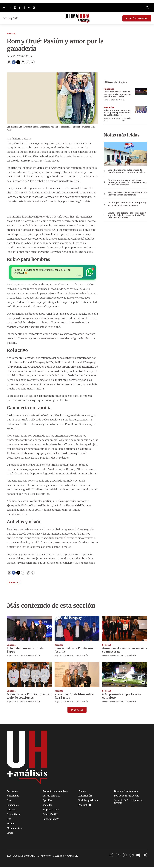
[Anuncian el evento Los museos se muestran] (125, 629)
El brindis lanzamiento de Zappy (25, 651)
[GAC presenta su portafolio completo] (125, 676)
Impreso (13, 583)
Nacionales (109, 89)
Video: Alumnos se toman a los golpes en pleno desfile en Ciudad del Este (117, 113)
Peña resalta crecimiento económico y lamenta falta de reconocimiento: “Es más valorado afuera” (127, 215)
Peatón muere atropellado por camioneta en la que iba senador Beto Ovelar (117, 94)
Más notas (77, 711)
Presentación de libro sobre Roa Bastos (74, 697)
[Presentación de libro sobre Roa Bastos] (77, 676)
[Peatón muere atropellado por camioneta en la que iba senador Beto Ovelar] (141, 91)
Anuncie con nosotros (55, 792)
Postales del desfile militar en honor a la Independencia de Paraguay (127, 194)
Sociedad (11, 34)
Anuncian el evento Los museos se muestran (125, 651)
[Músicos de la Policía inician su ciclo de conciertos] (29, 676)
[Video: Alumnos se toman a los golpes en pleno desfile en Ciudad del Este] (141, 110)
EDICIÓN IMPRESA (137, 18)
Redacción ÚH (127, 119)
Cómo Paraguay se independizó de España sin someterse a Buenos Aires (126, 171)
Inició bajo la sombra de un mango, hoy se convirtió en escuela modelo (127, 204)
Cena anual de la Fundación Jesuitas (74, 651)
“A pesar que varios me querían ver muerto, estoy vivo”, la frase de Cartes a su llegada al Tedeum (127, 182)
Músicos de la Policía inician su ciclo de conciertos (29, 697)
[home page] (77, 18)
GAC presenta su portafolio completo (121, 697)
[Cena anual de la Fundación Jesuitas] (77, 629)
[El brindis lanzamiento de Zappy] (29, 629)
